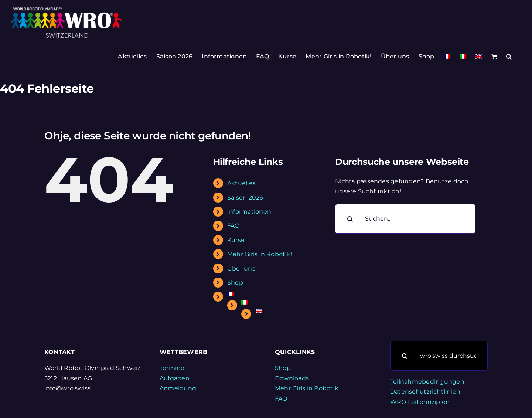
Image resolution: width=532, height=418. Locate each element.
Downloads (292, 378)
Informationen (249, 212)
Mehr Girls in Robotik (307, 388)
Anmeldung (178, 388)
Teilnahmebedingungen (427, 382)
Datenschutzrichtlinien (425, 392)
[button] (509, 57)
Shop (235, 283)
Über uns (241, 269)
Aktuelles (241, 183)
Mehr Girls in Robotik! (260, 254)
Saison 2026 (245, 198)
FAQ (233, 226)
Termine (172, 368)
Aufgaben (175, 378)
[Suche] (350, 219)
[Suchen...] (405, 219)
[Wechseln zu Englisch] (479, 57)
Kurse (236, 240)
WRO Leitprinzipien (420, 402)
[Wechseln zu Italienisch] (463, 57)
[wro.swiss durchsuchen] (439, 356)
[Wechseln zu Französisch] (447, 57)
